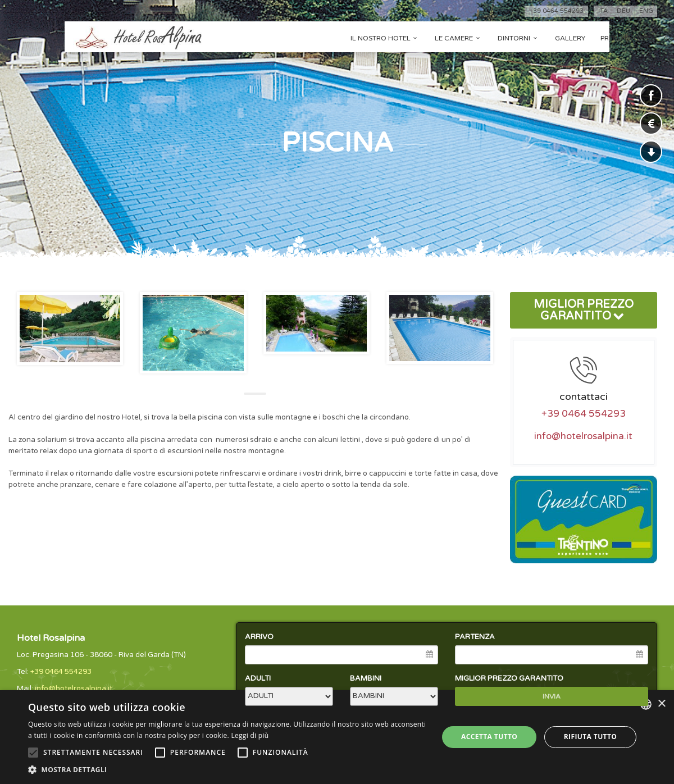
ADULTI (258, 678)
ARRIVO (259, 637)
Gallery (570, 38)
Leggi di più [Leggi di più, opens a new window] (250, 735)
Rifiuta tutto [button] (591, 737)
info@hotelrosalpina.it (583, 436)
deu (623, 11)
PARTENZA (475, 637)
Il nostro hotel (385, 38)
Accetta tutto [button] (489, 737)
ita (603, 11)
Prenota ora (625, 38)
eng (646, 11)
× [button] (661, 704)
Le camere (459, 38)
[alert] (337, 737)
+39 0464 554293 (556, 11)
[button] (227, 770)
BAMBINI (366, 678)
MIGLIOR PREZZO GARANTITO (584, 310)
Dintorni (519, 38)
